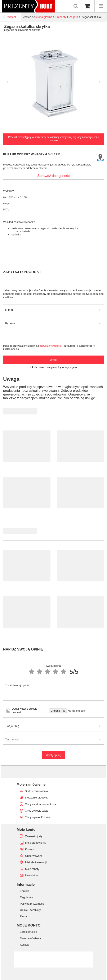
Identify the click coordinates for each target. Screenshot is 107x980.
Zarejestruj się (34, 836)
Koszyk (30, 849)
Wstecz (10, 17)
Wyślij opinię (53, 755)
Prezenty (61, 17)
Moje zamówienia (36, 843)
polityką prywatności (50, 346)
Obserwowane (34, 856)
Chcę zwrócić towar (37, 811)
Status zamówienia (36, 791)
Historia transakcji (36, 862)
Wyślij (54, 360)
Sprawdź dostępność (53, 176)
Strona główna (44, 17)
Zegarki (74, 17)
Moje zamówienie (31, 784)
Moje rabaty (32, 869)
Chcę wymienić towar (38, 817)
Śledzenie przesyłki (37, 798)
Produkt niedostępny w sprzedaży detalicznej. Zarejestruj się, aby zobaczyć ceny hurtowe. (53, 139)
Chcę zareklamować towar (41, 804)
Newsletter (32, 875)
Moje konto (26, 830)
